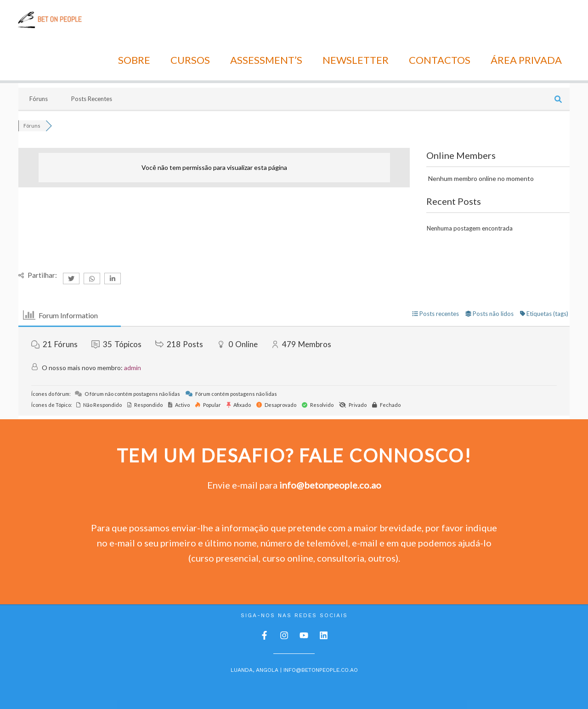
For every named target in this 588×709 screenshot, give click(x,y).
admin (133, 330)
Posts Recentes (92, 61)
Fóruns (39, 61)
